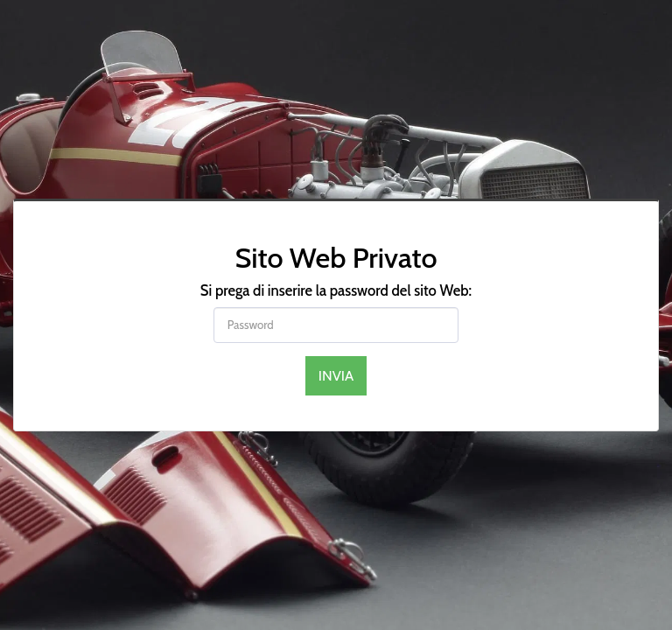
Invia (336, 375)
